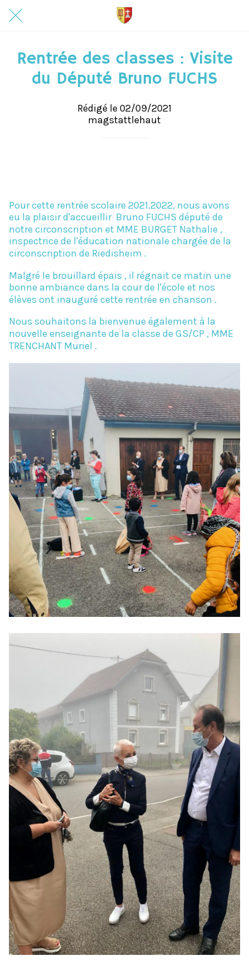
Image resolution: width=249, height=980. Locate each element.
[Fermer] (16, 16)
